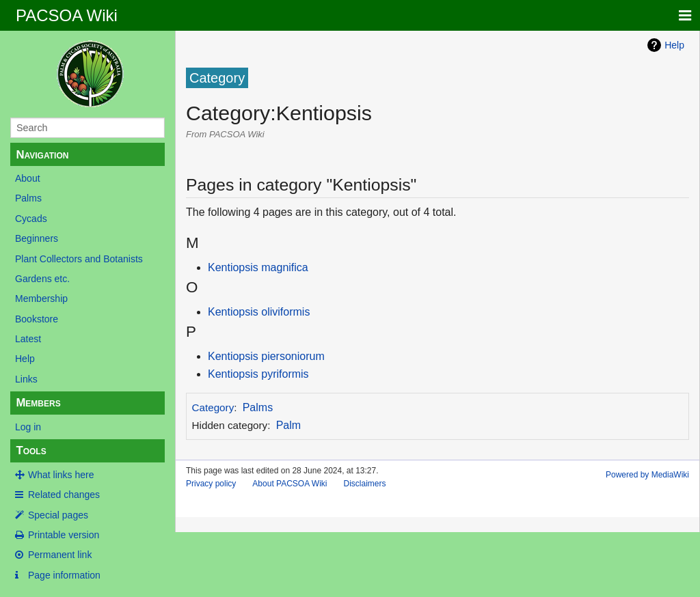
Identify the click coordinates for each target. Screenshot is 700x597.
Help (25, 359)
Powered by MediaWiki (647, 475)
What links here (61, 475)
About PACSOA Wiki (290, 484)
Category (213, 407)
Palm (288, 425)
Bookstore (37, 319)
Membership (41, 298)
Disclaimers (365, 484)
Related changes (64, 495)
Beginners (37, 238)
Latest (28, 339)
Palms (28, 198)
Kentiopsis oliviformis (259, 312)
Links (26, 379)
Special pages (58, 515)
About (28, 178)
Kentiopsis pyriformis (258, 374)
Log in (28, 427)
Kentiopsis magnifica (258, 267)
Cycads (31, 219)
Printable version (64, 535)
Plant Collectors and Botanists (79, 259)
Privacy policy (211, 484)
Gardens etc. (42, 279)
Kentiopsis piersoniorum (266, 356)
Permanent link (60, 555)
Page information (64, 575)
